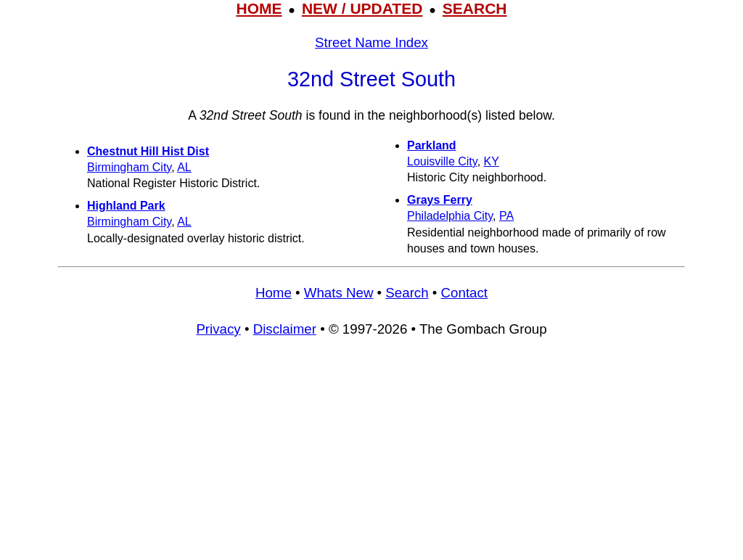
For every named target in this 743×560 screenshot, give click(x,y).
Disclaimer (285, 329)
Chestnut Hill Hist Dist (148, 151)
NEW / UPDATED (362, 8)
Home (274, 293)
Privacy (218, 329)
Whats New (339, 293)
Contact (464, 293)
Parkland (432, 145)
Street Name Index (371, 42)
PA (506, 216)
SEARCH (475, 8)
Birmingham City (129, 167)
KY (492, 161)
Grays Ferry (440, 200)
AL (184, 167)
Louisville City (442, 161)
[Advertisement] (371, 455)
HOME (259, 8)
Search (407, 293)
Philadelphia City (450, 216)
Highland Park (126, 206)
